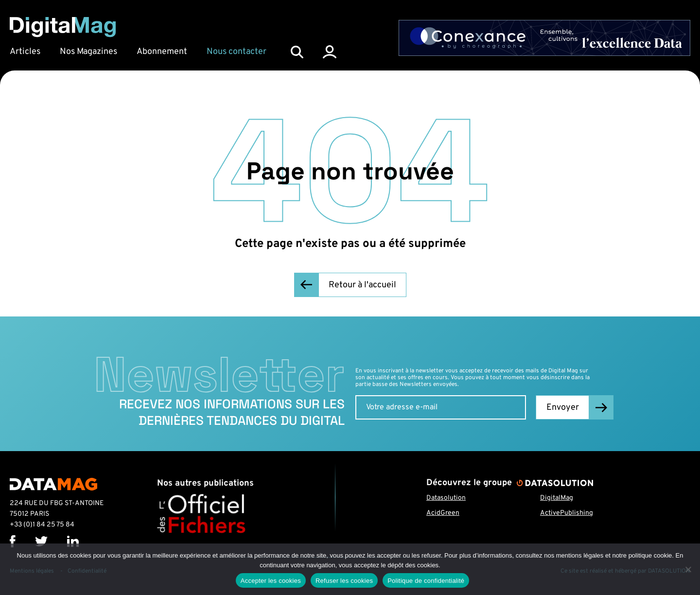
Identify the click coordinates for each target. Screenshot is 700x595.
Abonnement (162, 52)
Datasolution (446, 498)
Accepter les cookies (271, 581)
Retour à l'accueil (362, 285)
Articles (25, 52)
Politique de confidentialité (426, 581)
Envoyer (563, 408)
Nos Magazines (88, 52)
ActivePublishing (567, 513)
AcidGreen (443, 513)
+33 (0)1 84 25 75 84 (42, 525)
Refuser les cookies (344, 581)
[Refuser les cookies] (688, 569)
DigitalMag (557, 498)
